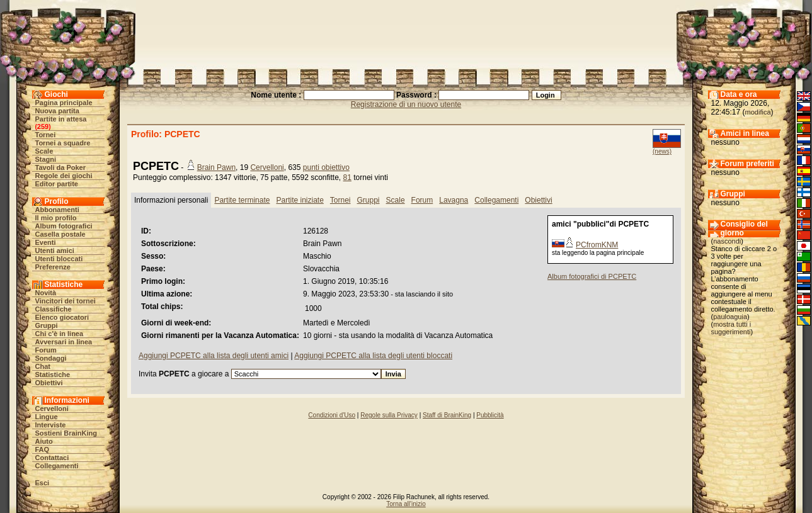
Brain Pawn (216, 167)
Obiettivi (49, 383)
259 (43, 127)
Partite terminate (242, 200)
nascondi (727, 241)
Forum (46, 350)
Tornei (46, 135)
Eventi (46, 242)
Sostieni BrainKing (66, 433)
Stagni (46, 159)
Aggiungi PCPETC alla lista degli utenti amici (214, 356)
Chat (43, 366)
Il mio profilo (56, 218)
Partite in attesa (61, 119)
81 (347, 178)
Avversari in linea (64, 342)
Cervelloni (52, 409)
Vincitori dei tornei (66, 301)
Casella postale (60, 234)
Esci (43, 483)
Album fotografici (64, 226)
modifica (758, 112)
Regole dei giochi (64, 176)
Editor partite (57, 184)
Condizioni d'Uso (332, 415)
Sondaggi (51, 358)
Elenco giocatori (62, 317)
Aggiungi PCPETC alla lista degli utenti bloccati (373, 356)
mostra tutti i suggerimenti (731, 328)
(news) (662, 151)
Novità (46, 293)
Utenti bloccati (59, 259)
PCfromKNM (597, 245)
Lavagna (454, 200)
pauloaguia (730, 317)
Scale (44, 151)
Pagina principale (64, 103)
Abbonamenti (57, 210)
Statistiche (53, 375)
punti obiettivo (326, 167)
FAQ (43, 449)
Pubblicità (490, 415)
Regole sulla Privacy (389, 415)
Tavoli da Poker (61, 167)
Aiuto (44, 441)
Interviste (51, 425)
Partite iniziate (300, 200)
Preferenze (53, 267)
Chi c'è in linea (60, 334)
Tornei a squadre (63, 143)
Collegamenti (57, 466)
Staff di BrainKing (447, 415)
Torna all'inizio (406, 504)
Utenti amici (55, 251)
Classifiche (54, 309)
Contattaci (52, 458)
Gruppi (47, 325)
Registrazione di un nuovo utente (406, 104)
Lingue (47, 417)
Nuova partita (57, 111)
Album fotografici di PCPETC (592, 276)
